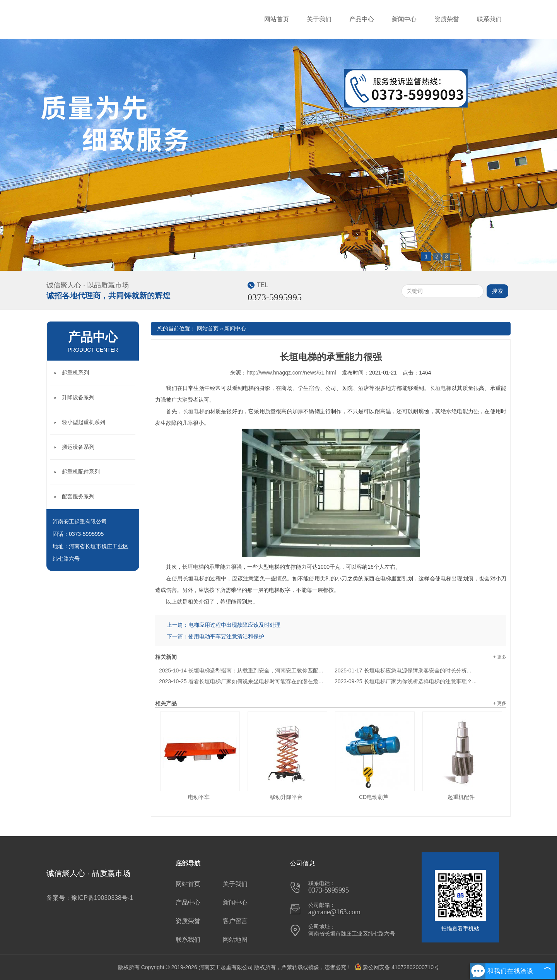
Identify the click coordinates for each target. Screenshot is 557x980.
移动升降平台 (286, 797)
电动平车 (199, 797)
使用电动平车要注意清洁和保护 (226, 636)
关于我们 (319, 19)
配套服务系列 (78, 496)
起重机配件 (461, 797)
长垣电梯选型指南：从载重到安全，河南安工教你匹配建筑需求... (243, 670)
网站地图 (235, 940)
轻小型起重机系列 (84, 422)
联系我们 (489, 19)
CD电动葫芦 (374, 797)
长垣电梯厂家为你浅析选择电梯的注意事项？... (406, 681)
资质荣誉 (447, 19)
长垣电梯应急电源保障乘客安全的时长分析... (403, 670)
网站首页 (277, 19)
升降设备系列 (78, 397)
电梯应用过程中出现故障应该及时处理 (234, 625)
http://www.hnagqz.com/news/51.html (291, 373)
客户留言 (235, 921)
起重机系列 (75, 373)
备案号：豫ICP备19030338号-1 (90, 898)
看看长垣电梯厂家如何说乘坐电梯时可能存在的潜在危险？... (243, 681)
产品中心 (362, 19)
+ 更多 (500, 657)
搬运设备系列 (78, 447)
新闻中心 (404, 19)
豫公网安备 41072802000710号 (397, 967)
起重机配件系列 (81, 472)
